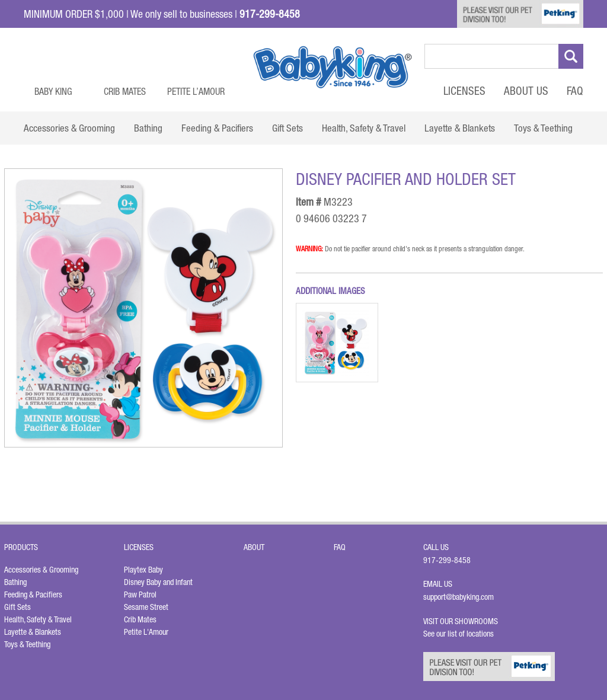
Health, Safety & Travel (38, 619)
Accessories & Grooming (41, 570)
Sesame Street (146, 607)
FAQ (575, 91)
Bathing (15, 582)
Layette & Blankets (33, 632)
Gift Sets (17, 607)
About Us (526, 91)
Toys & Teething (27, 644)
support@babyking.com (459, 597)
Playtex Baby (143, 570)
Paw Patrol (140, 594)
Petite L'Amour (146, 632)
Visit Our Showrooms (462, 621)
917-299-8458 (447, 560)
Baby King (53, 91)
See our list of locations (459, 634)
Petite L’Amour (196, 91)
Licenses (464, 91)
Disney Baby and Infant (158, 582)
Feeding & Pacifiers (33, 594)
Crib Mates (125, 91)
